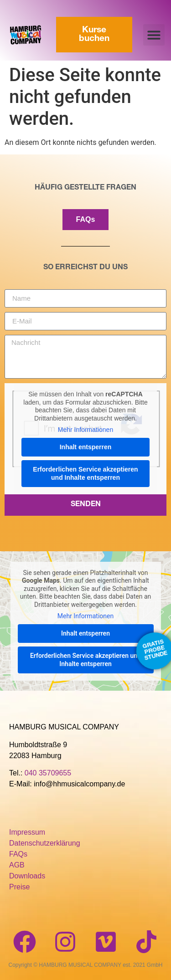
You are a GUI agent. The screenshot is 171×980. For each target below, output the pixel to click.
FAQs (18, 854)
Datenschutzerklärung (45, 843)
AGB (17, 865)
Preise (19, 887)
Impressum (27, 832)
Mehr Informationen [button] (85, 430)
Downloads (27, 876)
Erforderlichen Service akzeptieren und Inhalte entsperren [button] (85, 473)
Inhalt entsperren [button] (86, 446)
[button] (154, 35)
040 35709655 (48, 773)
